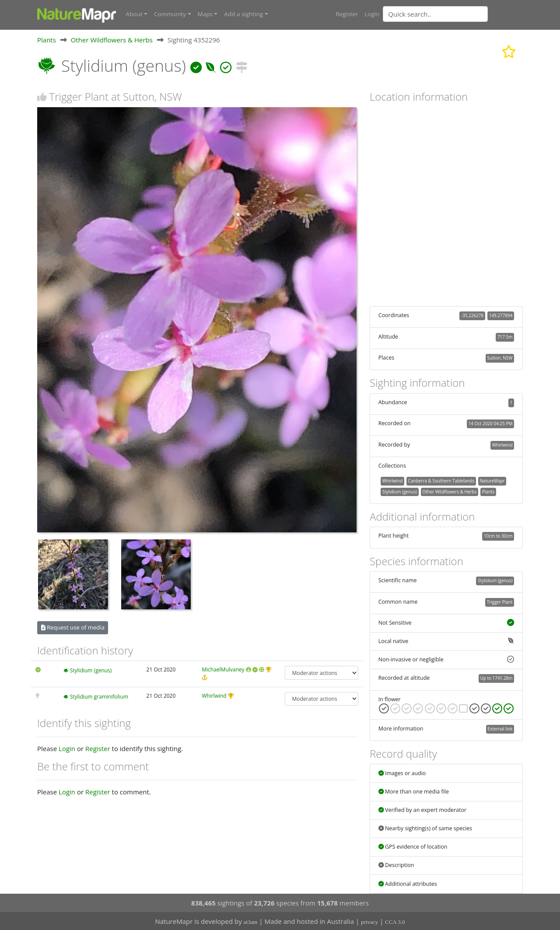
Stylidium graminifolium (99, 696)
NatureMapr (492, 480)
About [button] (134, 14)
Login (372, 14)
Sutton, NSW (500, 357)
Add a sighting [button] (243, 14)
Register (347, 14)
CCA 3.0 (395, 921)
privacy (369, 921)
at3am (251, 921)
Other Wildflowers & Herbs (112, 39)
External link (500, 728)
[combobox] (453, 14)
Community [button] (170, 14)
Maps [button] (205, 14)
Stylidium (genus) (91, 670)
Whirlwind (214, 695)
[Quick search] (435, 14)
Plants (47, 39)
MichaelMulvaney (223, 669)
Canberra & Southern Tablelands (441, 480)
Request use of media (73, 626)
